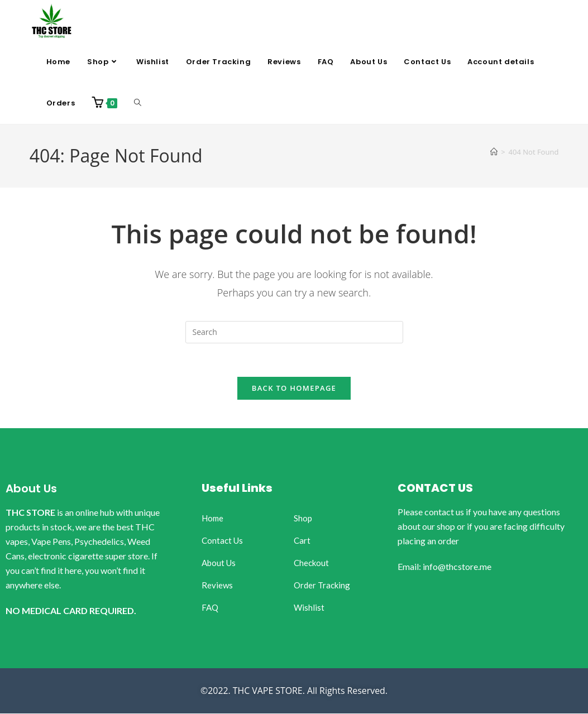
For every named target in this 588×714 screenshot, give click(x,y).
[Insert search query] (294, 332)
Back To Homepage (294, 389)
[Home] (494, 152)
